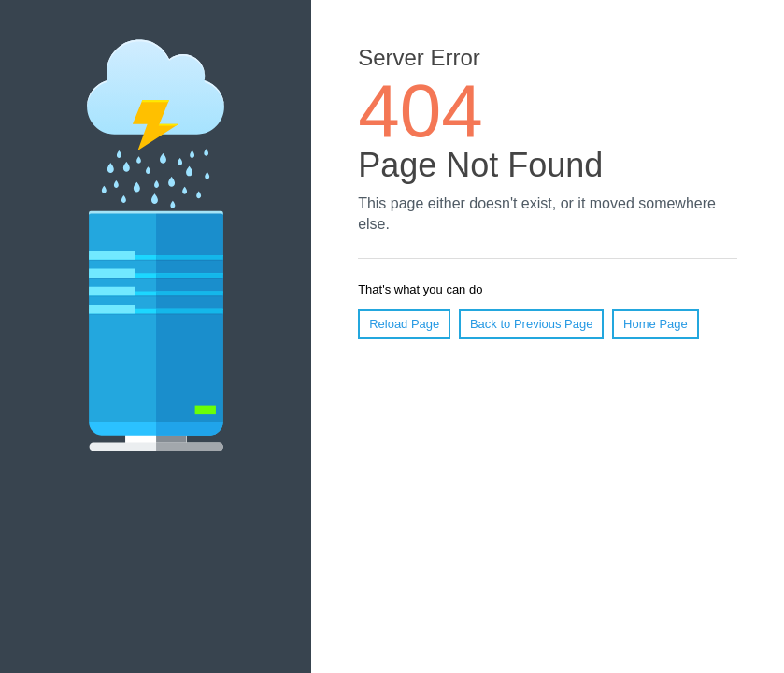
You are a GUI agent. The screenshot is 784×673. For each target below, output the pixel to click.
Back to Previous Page (532, 324)
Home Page (656, 324)
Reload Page (404, 324)
